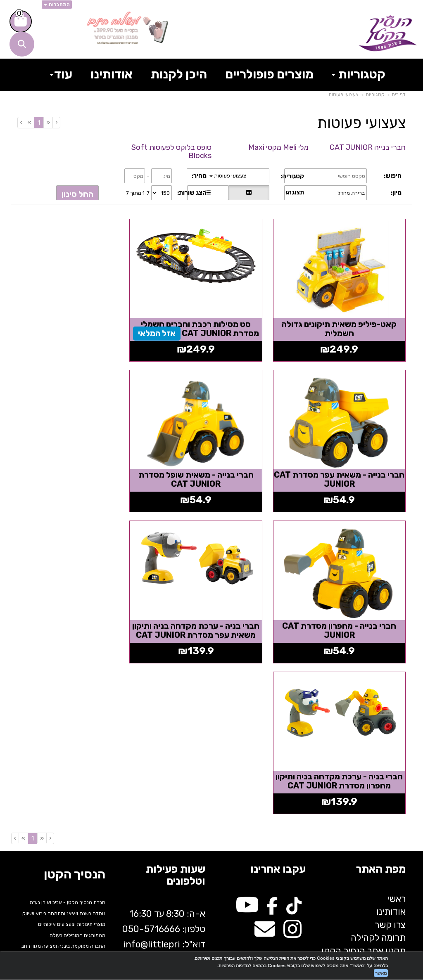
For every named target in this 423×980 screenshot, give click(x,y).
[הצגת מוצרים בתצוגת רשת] (249, 193)
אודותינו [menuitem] (112, 74)
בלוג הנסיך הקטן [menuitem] (375, 787)
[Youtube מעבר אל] (247, 733)
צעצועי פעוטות (343, 95)
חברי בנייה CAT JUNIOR (368, 147)
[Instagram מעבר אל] (292, 757)
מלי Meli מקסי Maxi (278, 147)
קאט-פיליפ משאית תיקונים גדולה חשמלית (345, 320)
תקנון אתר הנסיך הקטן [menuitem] (364, 774)
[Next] (29, 122)
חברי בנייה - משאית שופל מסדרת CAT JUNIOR (345, 462)
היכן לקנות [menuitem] (179, 74)
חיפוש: (393, 176)
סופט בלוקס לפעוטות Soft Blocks (171, 151)
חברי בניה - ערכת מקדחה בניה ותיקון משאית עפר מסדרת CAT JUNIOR (78, 466)
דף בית (399, 95)
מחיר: (199, 176)
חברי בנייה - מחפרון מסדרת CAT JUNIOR (211, 462)
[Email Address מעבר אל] (265, 757)
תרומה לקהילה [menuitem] (378, 761)
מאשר (381, 973)
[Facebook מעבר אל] (272, 733)
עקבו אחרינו (278, 693)
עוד (61, 74)
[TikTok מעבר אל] (294, 733)
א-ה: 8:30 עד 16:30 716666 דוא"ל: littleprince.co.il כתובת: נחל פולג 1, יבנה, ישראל (164, 775)
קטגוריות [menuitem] (359, 74)
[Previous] (48, 122)
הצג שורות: (192, 193)
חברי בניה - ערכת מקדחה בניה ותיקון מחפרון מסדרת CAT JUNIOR (345, 609)
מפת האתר (381, 693)
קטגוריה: (292, 176)
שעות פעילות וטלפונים (176, 699)
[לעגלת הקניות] (21, 21)
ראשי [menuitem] (396, 722)
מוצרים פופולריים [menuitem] (269, 74)
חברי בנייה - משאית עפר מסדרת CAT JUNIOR (78, 320)
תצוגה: (295, 192)
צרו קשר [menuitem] (390, 748)
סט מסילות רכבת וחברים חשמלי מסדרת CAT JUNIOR (211, 320)
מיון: (396, 193)
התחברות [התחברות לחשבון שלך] (57, 5)
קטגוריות (375, 95)
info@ (135, 768)
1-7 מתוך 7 (138, 193)
